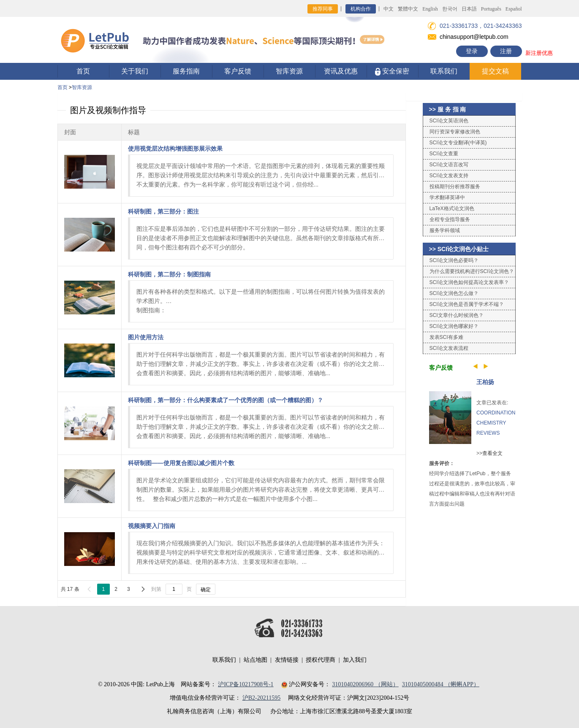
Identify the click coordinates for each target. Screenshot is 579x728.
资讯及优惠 (341, 71)
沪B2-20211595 (261, 698)
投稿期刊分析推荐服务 (455, 187)
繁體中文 (408, 9)
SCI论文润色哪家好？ (454, 326)
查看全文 (492, 453)
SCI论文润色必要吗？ (454, 260)
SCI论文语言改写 (449, 165)
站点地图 (256, 660)
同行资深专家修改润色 (455, 132)
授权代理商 (321, 660)
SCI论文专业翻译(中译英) (458, 143)
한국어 (450, 9)
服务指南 (186, 71)
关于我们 (135, 71)
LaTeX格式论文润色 (452, 208)
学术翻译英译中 (447, 198)
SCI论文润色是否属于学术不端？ (467, 304)
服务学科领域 (445, 230)
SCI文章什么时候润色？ (457, 315)
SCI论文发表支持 (449, 176)
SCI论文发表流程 (449, 348)
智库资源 (289, 71)
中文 (389, 9)
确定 (206, 590)
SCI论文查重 (444, 154)
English (430, 9)
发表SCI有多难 (446, 337)
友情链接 (287, 660)
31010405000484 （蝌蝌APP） (441, 684)
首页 (83, 71)
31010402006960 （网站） (365, 684)
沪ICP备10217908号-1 (246, 684)
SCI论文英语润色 (449, 121)
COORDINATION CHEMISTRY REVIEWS (496, 423)
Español (514, 9)
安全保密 (392, 72)
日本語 (469, 9)
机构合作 (361, 9)
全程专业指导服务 (450, 219)
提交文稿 (495, 71)
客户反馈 (238, 71)
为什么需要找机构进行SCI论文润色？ (472, 271)
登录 (472, 51)
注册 (506, 51)
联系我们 (444, 71)
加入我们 (355, 660)
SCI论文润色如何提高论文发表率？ (469, 282)
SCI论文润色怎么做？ (454, 293)
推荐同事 (323, 9)
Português (491, 9)
